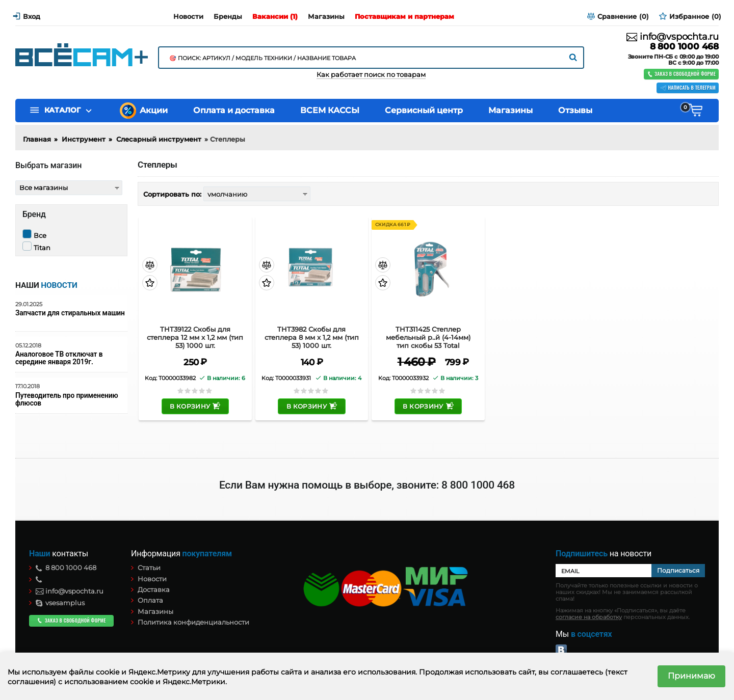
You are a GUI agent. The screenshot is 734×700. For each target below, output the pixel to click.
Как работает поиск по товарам (371, 75)
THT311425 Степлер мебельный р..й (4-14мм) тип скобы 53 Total (428, 337)
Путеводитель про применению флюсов (67, 399)
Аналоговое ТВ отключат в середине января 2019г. (59, 358)
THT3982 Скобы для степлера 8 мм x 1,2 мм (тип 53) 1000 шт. (312, 337)
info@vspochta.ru (673, 37)
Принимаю (691, 676)
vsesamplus (60, 603)
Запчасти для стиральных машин (70, 313)
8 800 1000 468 (684, 47)
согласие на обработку (589, 617)
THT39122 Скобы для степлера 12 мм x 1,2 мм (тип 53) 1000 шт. (195, 337)
